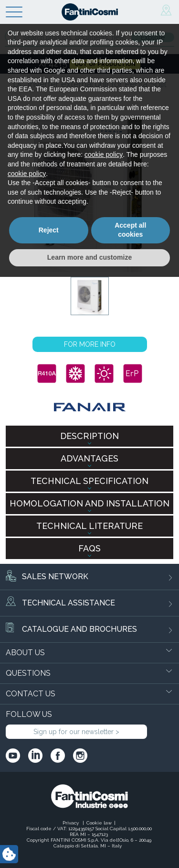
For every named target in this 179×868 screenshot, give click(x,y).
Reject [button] (49, 821)
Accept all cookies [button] (130, 821)
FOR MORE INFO (90, 344)
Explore (153, 37)
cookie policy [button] (104, 746)
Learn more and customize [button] (89, 848)
